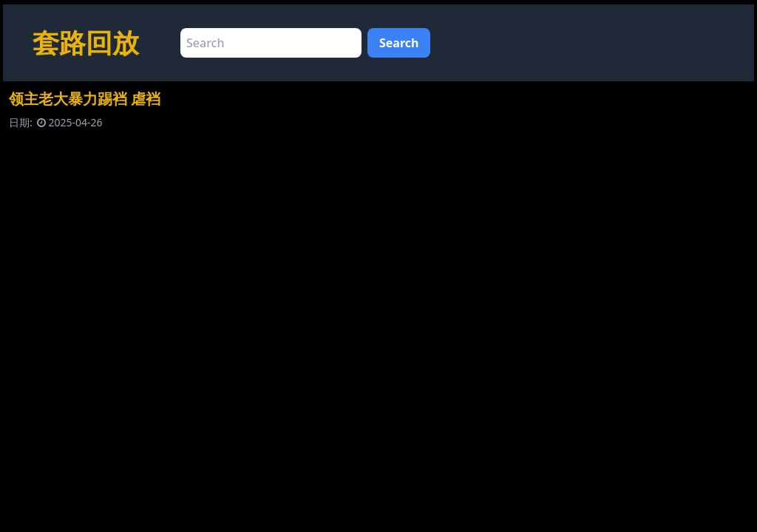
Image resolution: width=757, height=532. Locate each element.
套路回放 (86, 42)
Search (399, 43)
